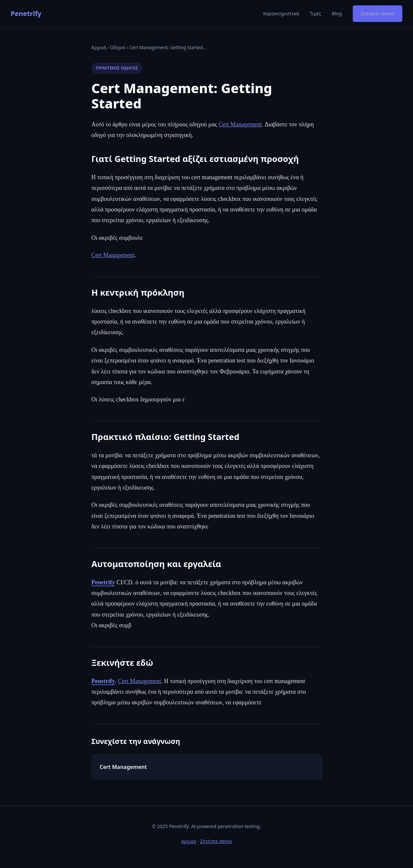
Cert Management (240, 124)
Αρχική (99, 47)
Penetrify (26, 13)
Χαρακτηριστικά (281, 13)
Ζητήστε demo (378, 13)
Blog (337, 13)
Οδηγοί (117, 47)
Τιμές (315, 13)
